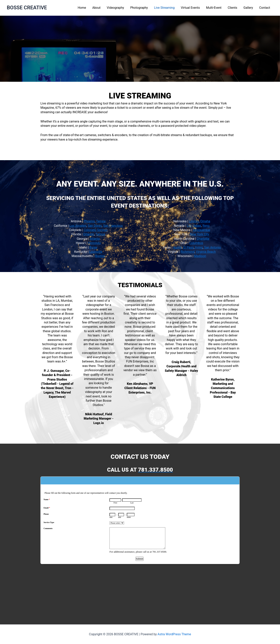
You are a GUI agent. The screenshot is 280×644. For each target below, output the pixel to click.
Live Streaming (164, 8)
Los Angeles (78, 226)
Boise (93, 247)
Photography (139, 8)
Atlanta (95, 239)
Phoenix (89, 221)
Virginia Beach (206, 252)
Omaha (205, 221)
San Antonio (213, 247)
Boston (100, 256)
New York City (200, 234)
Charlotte (203, 239)
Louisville (96, 252)
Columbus (196, 243)
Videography (115, 8)
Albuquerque (201, 230)
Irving (198, 247)
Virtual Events (190, 8)
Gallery (248, 8)
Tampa (100, 234)
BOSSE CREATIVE (27, 8)
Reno (206, 226)
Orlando (89, 234)
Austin (177, 247)
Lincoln (194, 221)
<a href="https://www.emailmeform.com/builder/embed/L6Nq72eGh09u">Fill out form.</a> (140, 545)
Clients (232, 8)
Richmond (187, 252)
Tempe (101, 221)
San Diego (95, 226)
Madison (200, 256)
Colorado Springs (96, 230)
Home (82, 8)
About (96, 8)
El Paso (189, 247)
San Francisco (113, 226)
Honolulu (94, 243)
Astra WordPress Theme (174, 634)
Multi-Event (214, 8)
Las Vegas (194, 226)
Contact (265, 8)
